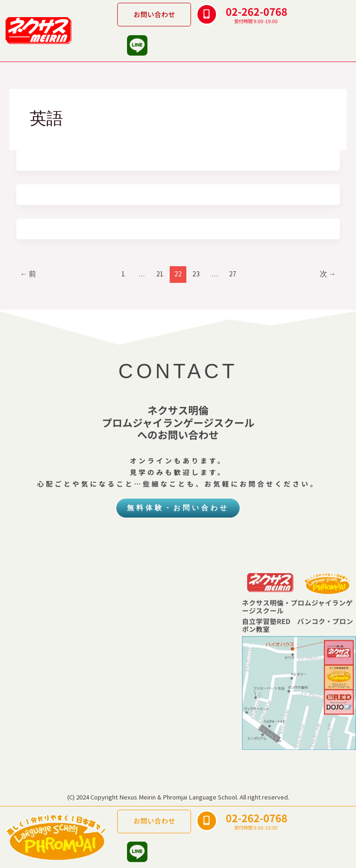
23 (196, 274)
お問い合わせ (154, 14)
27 (233, 274)
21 (160, 274)
